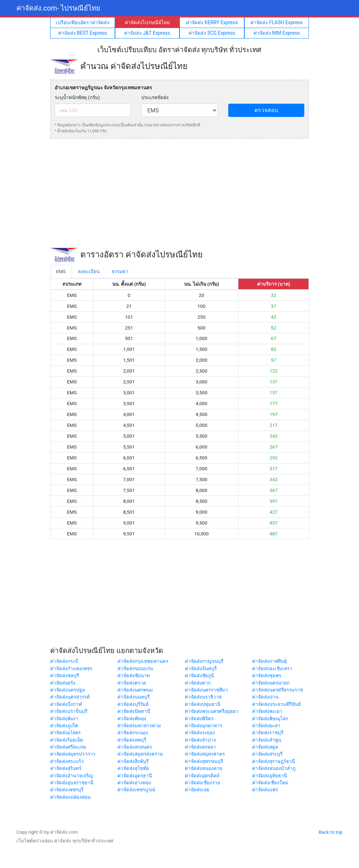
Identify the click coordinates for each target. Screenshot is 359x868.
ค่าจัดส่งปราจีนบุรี (69, 711)
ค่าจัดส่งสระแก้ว (67, 761)
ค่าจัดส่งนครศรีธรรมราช (277, 690)
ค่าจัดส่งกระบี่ (64, 661)
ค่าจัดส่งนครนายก (271, 683)
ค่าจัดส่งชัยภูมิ (199, 675)
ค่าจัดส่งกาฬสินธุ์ (269, 661)
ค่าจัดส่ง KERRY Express (212, 22)
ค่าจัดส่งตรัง (63, 683)
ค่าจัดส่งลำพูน (267, 740)
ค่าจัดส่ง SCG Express (212, 33)
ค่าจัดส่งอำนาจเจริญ (72, 776)
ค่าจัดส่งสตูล (265, 747)
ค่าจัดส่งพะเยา (267, 711)
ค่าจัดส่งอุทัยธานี (269, 776)
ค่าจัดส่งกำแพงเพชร (71, 668)
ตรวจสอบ (266, 110)
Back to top (331, 832)
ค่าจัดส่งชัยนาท (134, 675)
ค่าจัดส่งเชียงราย (202, 783)
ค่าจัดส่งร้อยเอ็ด (67, 740)
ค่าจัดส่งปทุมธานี (202, 704)
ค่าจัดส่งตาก (198, 683)
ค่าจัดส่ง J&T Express (147, 33)
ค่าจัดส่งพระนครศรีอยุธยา (212, 711)
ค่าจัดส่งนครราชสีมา (206, 690)
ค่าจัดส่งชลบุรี (65, 675)
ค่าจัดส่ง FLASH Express (276, 22)
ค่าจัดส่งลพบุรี (132, 740)
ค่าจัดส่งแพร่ (265, 790)
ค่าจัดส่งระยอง (200, 732)
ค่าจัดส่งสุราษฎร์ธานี (273, 761)
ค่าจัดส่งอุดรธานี (135, 776)
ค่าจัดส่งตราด (132, 683)
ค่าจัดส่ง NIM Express (277, 33)
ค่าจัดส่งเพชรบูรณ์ (136, 790)
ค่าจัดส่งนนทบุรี (134, 697)
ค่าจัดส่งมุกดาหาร (204, 725)
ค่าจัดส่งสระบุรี (267, 754)
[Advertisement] (179, 193)
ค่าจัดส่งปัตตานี (134, 711)
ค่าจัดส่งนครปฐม (68, 690)
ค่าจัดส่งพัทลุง (132, 718)
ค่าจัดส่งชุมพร (267, 675)
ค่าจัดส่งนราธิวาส (203, 697)
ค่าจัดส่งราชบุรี (268, 732)
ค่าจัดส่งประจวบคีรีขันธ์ (276, 704)
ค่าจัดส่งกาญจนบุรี (204, 661)
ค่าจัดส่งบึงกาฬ (66, 704)
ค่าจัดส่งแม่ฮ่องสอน (70, 797)
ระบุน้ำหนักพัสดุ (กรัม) (77, 97)
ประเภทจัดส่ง (155, 97)
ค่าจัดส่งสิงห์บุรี (133, 761)
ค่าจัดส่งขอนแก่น (135, 668)
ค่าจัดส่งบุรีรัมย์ (133, 704)
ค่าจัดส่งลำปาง (200, 740)
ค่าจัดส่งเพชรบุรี (67, 790)
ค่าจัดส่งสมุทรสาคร (205, 754)
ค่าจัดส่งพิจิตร (199, 718)
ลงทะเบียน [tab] (89, 271)
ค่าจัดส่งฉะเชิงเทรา (272, 668)
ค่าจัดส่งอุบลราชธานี (72, 783)
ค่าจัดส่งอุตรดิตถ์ (202, 776)
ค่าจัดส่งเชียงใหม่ (270, 783)
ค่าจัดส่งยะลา (266, 725)
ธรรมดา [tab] (120, 271)
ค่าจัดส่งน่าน (265, 697)
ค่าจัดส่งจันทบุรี (201, 668)
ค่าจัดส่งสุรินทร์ (66, 768)
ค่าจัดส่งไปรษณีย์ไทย (147, 22)
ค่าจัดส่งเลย (197, 790)
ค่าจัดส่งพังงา (64, 718)
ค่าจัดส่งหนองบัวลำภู (274, 768)
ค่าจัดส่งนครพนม (135, 690)
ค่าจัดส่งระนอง (133, 732)
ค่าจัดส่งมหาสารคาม (139, 725)
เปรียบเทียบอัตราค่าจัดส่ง (83, 22)
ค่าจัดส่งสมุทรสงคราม (140, 754)
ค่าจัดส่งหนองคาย (204, 768)
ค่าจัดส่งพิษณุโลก (270, 718)
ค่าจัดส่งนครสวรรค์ (70, 697)
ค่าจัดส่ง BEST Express (83, 33)
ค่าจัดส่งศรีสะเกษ (68, 747)
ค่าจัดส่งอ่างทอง (134, 783)
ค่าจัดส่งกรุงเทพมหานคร (143, 661)
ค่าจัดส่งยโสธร (65, 732)
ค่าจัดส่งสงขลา (200, 747)
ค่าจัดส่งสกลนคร (135, 747)
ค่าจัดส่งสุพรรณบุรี (204, 761)
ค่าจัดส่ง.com (58, 8)
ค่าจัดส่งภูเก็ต (64, 725)
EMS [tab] (61, 271)
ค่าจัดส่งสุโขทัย (133, 768)
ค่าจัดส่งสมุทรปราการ (73, 754)
